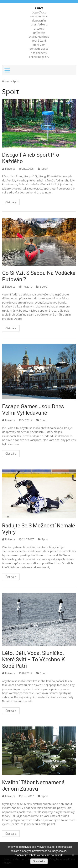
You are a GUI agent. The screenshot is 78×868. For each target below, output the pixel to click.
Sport (45, 169)
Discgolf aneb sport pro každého (31, 158)
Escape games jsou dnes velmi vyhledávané (33, 410)
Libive (39, 8)
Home (6, 81)
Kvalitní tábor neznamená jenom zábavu (33, 786)
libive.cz (11, 169)
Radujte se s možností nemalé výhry (38, 529)
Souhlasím (39, 861)
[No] (73, 855)
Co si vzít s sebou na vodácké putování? (39, 276)
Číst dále (11, 202)
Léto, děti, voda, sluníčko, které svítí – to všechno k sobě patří (33, 659)
